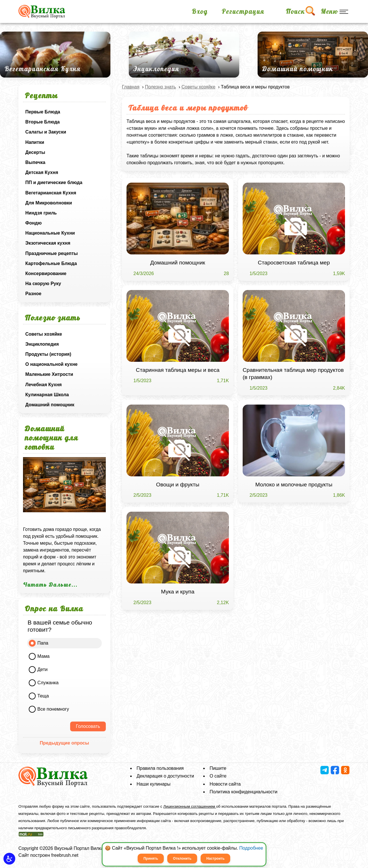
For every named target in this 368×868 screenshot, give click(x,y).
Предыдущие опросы (64, 743)
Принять (151, 859)
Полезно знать (160, 87)
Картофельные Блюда (51, 263)
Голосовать (88, 726)
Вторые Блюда (43, 122)
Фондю (33, 223)
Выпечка (35, 162)
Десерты (35, 152)
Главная (131, 87)
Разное (33, 294)
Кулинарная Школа (47, 395)
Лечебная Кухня (44, 385)
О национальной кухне (51, 364)
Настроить (215, 859)
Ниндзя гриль (41, 213)
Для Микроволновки (49, 203)
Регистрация (243, 11)
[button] (9, 859)
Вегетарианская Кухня (51, 193)
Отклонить (182, 859)
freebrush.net (65, 855)
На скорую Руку (43, 284)
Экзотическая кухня (48, 243)
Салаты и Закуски (46, 132)
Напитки (35, 142)
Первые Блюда (43, 112)
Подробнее (251, 848)
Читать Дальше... (50, 585)
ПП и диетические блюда (54, 182)
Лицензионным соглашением (190, 806)
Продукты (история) (48, 354)
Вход (200, 11)
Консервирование (46, 273)
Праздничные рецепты (52, 253)
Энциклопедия (42, 344)
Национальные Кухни (50, 233)
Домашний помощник (50, 405)
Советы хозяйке (44, 334)
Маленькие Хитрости (49, 374)
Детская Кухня (42, 172)
